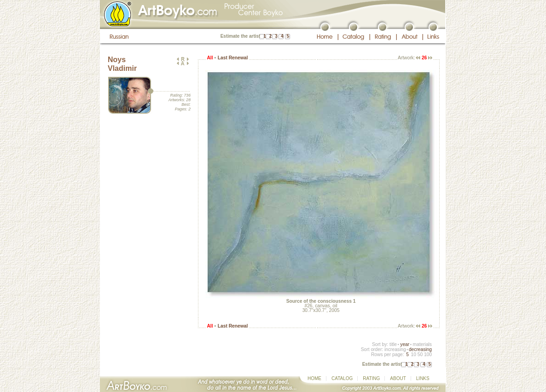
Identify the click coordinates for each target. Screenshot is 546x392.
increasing (395, 349)
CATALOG (342, 378)
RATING (371, 378)
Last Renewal (233, 58)
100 (428, 355)
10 (413, 355)
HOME (314, 378)
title (393, 344)
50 (420, 355)
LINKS (423, 378)
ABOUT (398, 378)
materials (422, 344)
